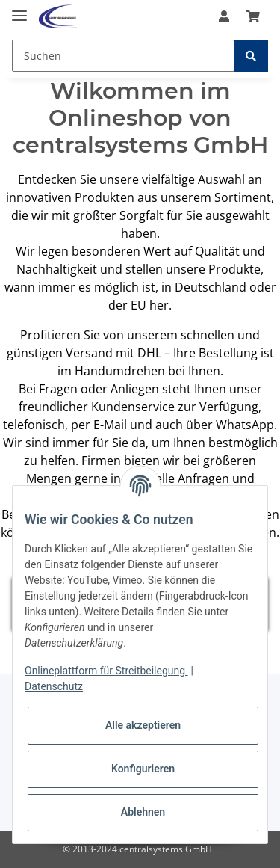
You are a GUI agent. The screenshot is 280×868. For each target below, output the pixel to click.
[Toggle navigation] (19, 9)
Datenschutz (54, 686)
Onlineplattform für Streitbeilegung (106, 671)
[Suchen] (123, 56)
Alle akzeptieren (143, 725)
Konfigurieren (143, 769)
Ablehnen (143, 812)
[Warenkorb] (253, 16)
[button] (224, 16)
